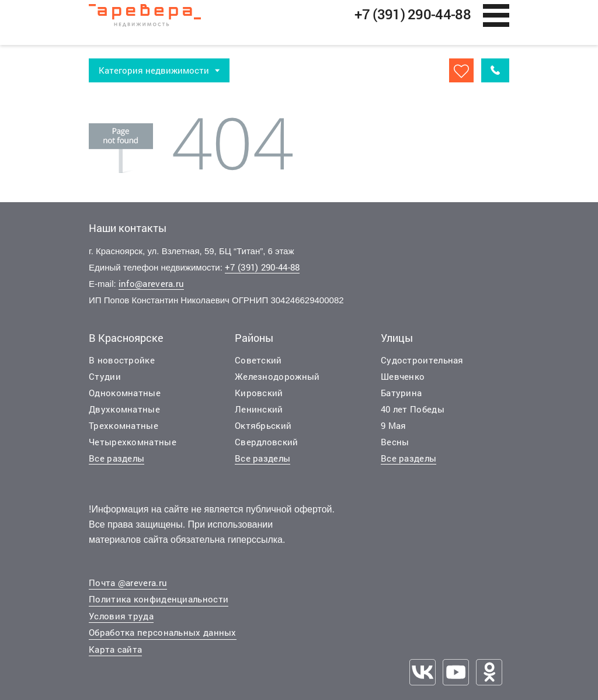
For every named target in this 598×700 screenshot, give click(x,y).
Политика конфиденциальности (159, 601)
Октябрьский (263, 427)
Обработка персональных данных (163, 634)
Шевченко (403, 378)
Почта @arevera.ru (128, 584)
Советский (258, 362)
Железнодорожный (277, 378)
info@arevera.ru (152, 285)
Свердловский (267, 443)
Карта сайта (115, 651)
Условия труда (121, 618)
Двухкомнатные (124, 411)
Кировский (259, 394)
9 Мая (394, 427)
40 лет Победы (413, 411)
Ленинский (259, 411)
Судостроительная (422, 362)
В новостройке (122, 362)
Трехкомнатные (124, 427)
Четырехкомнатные (133, 443)
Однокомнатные (125, 394)
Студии (105, 378)
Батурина (401, 394)
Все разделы (117, 460)
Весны (395, 443)
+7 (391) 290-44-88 (262, 269)
